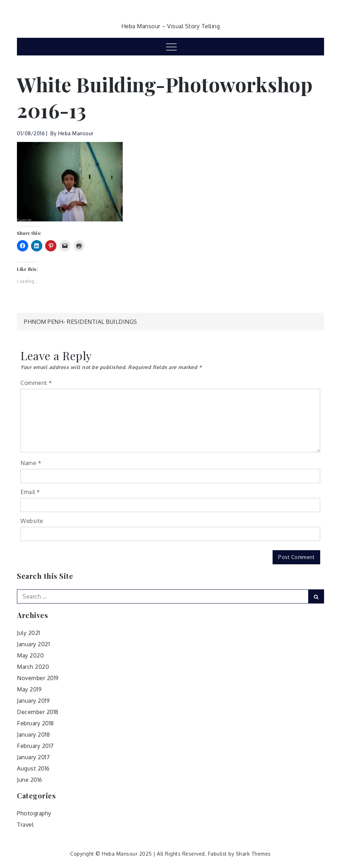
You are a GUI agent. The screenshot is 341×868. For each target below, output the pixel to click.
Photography (34, 813)
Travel (25, 825)
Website (32, 521)
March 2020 (33, 667)
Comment (36, 383)
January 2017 (33, 757)
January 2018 (33, 735)
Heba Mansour (76, 133)
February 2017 (35, 746)
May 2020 (30, 655)
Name (31, 463)
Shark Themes (253, 854)
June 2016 (30, 780)
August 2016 (33, 768)
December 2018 (38, 712)
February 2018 (35, 723)
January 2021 (33, 644)
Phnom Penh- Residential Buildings (81, 322)
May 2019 (29, 689)
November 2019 (38, 678)
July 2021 (29, 633)
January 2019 (33, 701)
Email (30, 492)
